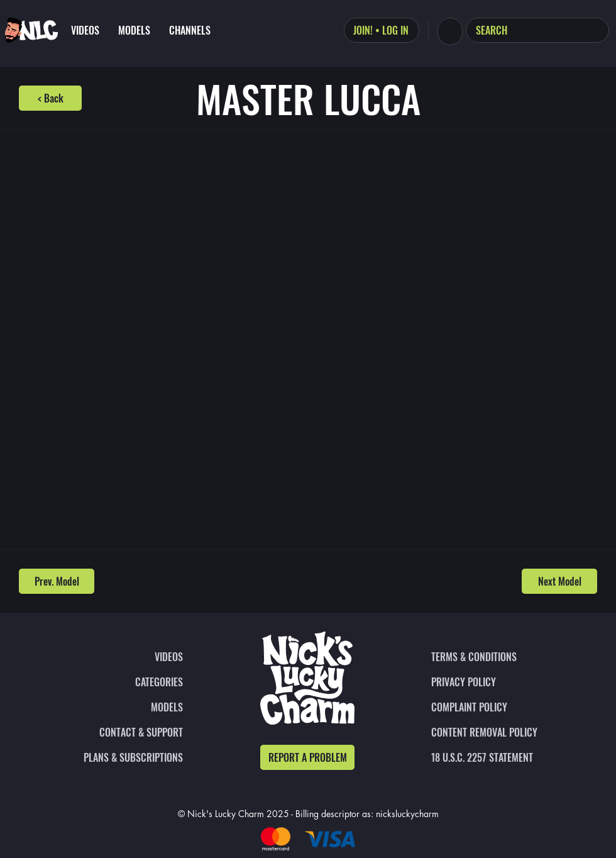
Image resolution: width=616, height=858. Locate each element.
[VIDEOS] (114, 657)
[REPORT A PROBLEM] (307, 757)
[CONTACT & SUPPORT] (114, 732)
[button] (450, 30)
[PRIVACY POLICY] (500, 682)
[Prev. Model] (57, 581)
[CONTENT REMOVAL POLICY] (500, 732)
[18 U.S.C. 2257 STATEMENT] (500, 757)
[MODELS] (114, 707)
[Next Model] (559, 581)
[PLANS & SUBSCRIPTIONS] (114, 757)
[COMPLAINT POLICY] (500, 707)
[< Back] (50, 98)
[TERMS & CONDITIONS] (500, 657)
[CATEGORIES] (114, 682)
